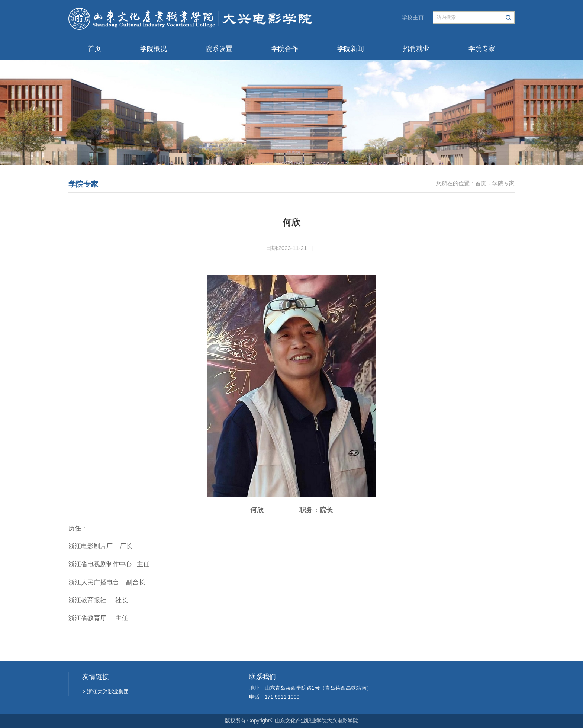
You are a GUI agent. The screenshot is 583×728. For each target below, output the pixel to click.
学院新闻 (351, 49)
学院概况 (154, 49)
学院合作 (285, 49)
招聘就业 (416, 49)
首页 (94, 49)
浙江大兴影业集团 (105, 692)
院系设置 (219, 49)
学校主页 (413, 17)
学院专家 (482, 49)
